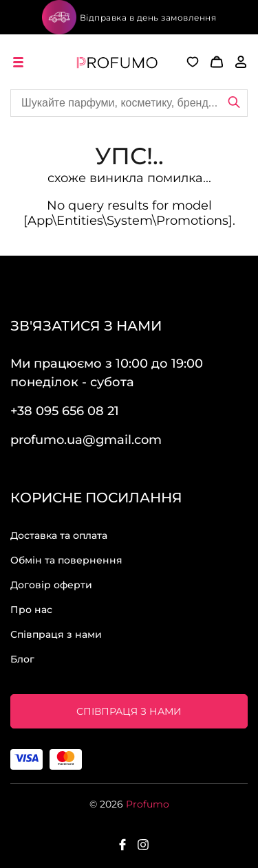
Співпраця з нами (56, 634)
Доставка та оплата (59, 535)
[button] (211, 62)
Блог (22, 659)
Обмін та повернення (66, 560)
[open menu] (21, 62)
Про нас (31, 610)
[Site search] (129, 103)
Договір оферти (51, 585)
